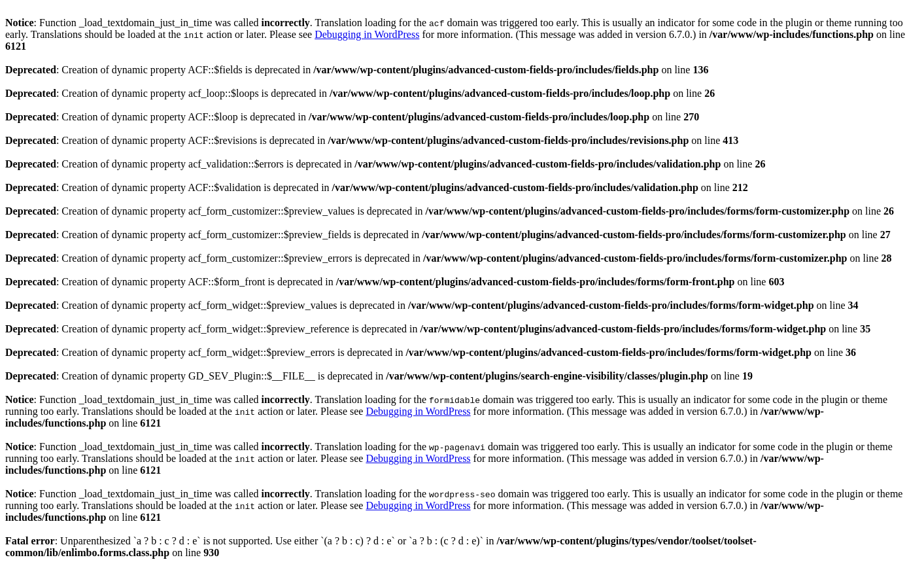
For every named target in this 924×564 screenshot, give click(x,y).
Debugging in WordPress (367, 34)
